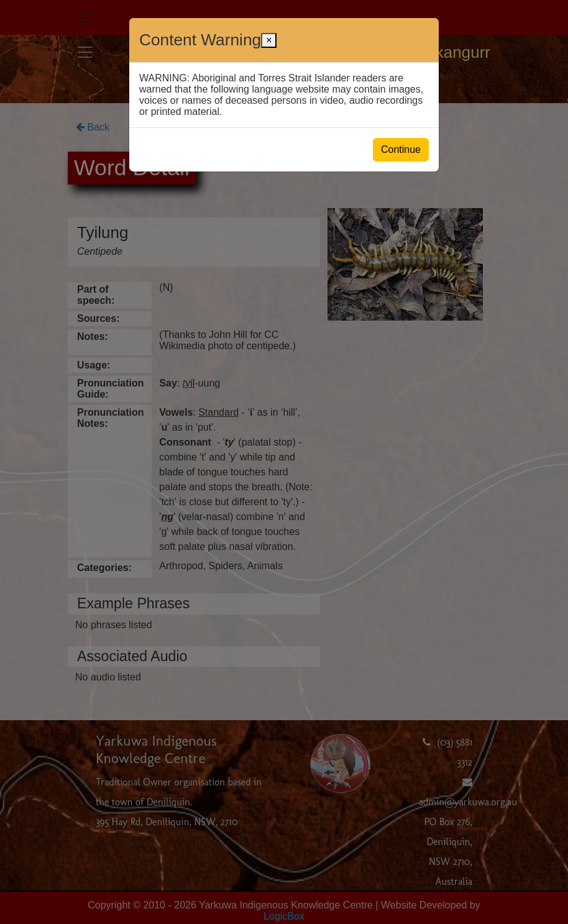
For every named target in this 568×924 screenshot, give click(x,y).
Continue (401, 149)
